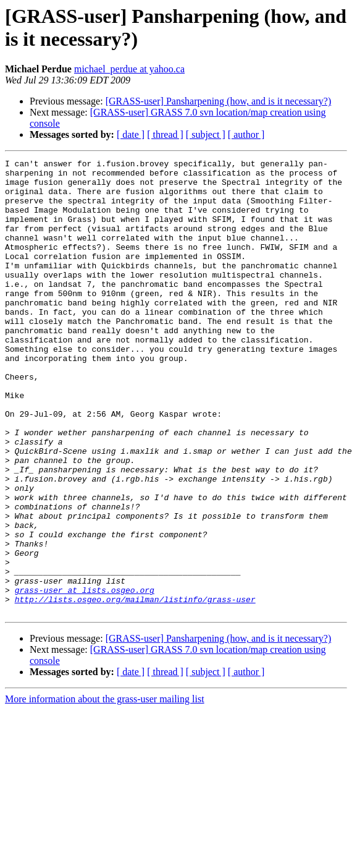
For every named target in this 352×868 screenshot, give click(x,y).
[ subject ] (206, 134)
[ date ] (131, 134)
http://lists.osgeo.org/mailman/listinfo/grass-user (135, 688)
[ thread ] (165, 134)
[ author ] (246, 134)
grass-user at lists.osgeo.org (85, 677)
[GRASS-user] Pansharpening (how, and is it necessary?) (219, 101)
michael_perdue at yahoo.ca (129, 69)
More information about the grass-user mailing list (105, 790)
